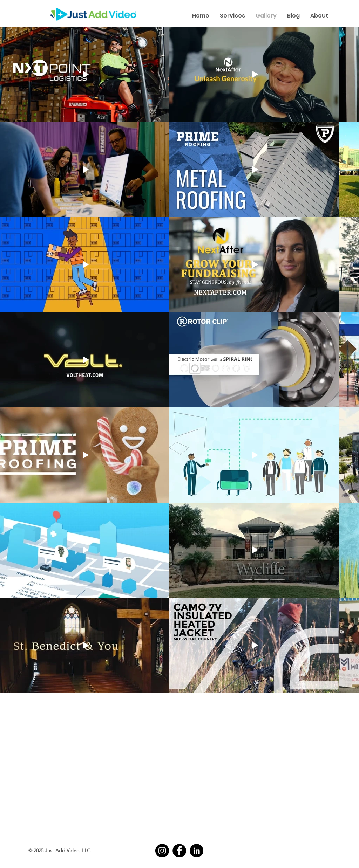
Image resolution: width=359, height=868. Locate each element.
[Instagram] (162, 851)
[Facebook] (179, 851)
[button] (232, 16)
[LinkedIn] (197, 851)
